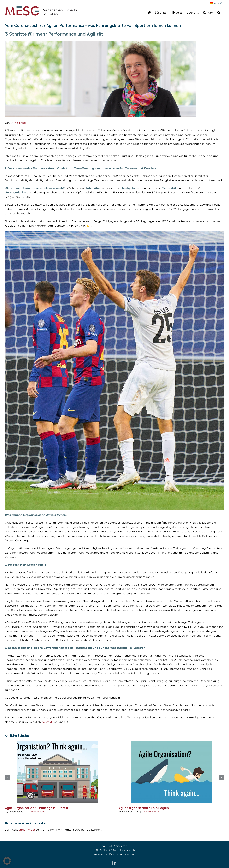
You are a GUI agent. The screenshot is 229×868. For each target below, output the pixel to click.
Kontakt (47, 722)
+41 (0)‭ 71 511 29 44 (105, 850)
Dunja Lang (18, 123)
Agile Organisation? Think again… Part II (36, 807)
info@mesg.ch (126, 850)
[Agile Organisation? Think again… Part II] (58, 742)
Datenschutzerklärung (122, 854)
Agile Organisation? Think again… (145, 807)
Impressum (100, 854)
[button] (219, 12)
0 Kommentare (37, 812)
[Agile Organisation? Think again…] (171, 742)
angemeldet (27, 830)
